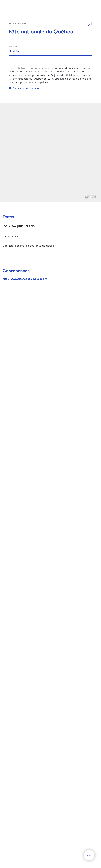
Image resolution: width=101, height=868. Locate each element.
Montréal (14, 51)
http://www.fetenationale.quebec (49, 279)
